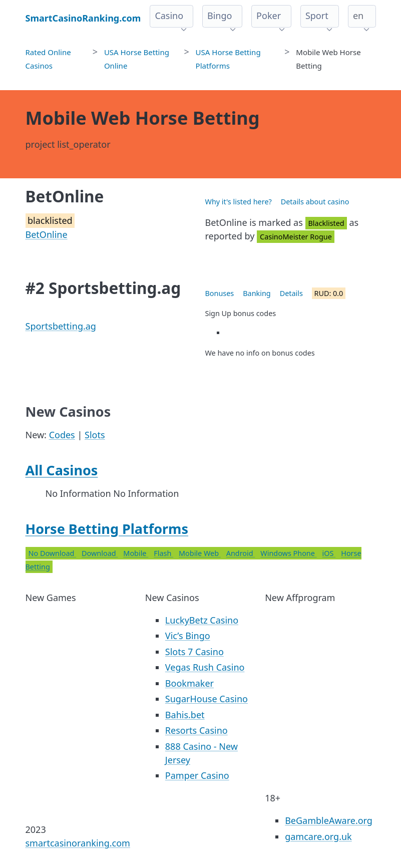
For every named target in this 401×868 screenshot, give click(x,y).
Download (100, 553)
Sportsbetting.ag (61, 326)
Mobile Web (200, 553)
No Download (53, 553)
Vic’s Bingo (188, 636)
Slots (95, 435)
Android (241, 553)
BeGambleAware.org (329, 820)
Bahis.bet (185, 715)
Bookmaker (189, 683)
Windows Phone (288, 553)
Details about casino (315, 202)
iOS (329, 553)
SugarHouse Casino (207, 699)
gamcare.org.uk (318, 836)
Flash (163, 553)
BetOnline (47, 234)
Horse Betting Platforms (107, 529)
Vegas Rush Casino (205, 667)
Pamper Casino (197, 775)
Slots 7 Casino (194, 652)
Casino (169, 16)
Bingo (220, 16)
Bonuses (220, 293)
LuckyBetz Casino (202, 620)
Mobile (136, 553)
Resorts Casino (196, 730)
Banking (257, 293)
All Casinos (62, 470)
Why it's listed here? (239, 202)
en (358, 16)
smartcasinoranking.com (78, 843)
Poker (269, 16)
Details (291, 293)
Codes (62, 435)
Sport (317, 16)
